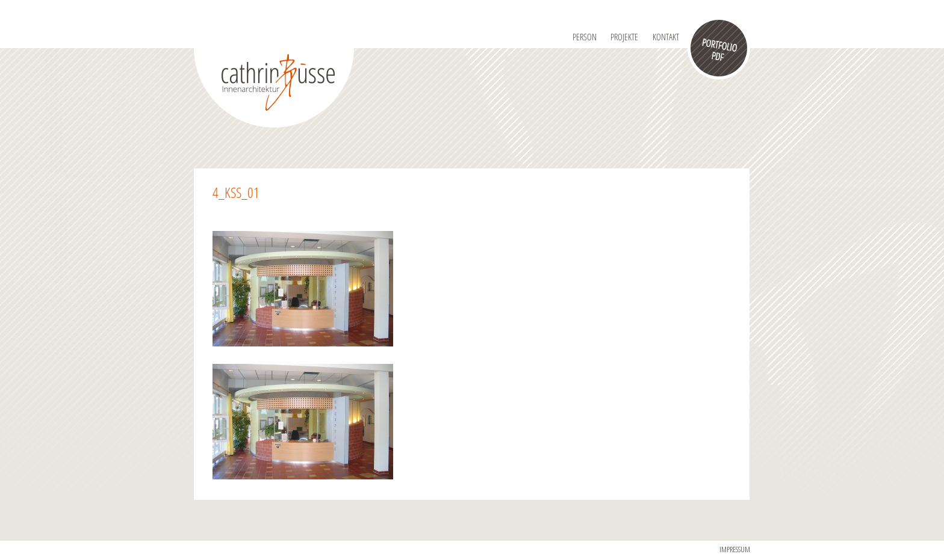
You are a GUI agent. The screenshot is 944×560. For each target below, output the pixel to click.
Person (585, 37)
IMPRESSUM (735, 549)
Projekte (624, 37)
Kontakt (666, 37)
